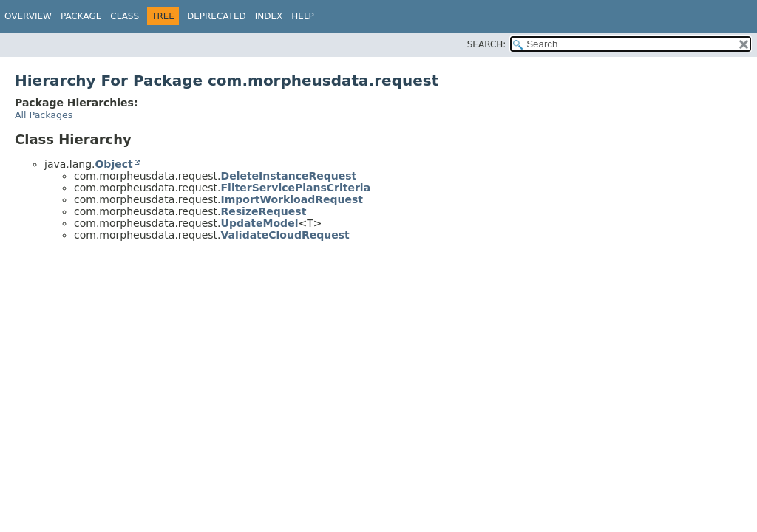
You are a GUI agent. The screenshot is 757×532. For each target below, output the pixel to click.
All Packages (44, 115)
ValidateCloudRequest (285, 235)
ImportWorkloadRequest (292, 199)
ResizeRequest (264, 211)
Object (113, 164)
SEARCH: (487, 44)
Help (303, 16)
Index (269, 16)
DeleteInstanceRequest (289, 176)
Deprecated (217, 16)
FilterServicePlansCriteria (296, 188)
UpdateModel (260, 223)
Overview (28, 16)
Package (81, 16)
